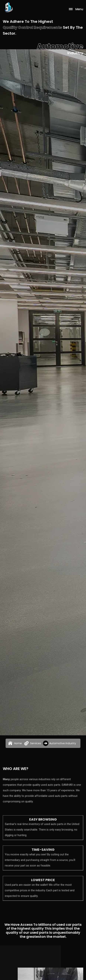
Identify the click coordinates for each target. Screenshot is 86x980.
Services (32, 743)
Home (15, 743)
